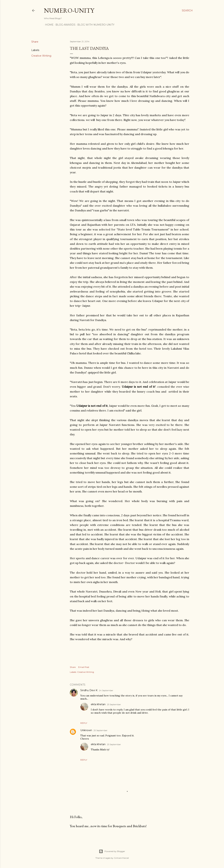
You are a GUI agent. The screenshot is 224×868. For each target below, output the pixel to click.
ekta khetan (98, 704)
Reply (84, 723)
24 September (106, 690)
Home (48, 25)
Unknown (86, 730)
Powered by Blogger (112, 851)
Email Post (84, 667)
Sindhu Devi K (89, 690)
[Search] (187, 11)
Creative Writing (41, 56)
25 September (114, 704)
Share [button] (35, 42)
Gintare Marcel (121, 858)
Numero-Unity (69, 10)
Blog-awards (64, 25)
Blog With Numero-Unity (95, 25)
